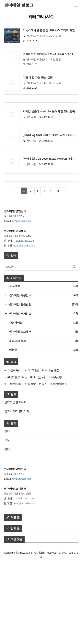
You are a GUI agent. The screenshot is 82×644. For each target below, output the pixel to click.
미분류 (43, 433)
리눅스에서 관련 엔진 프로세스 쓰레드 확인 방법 (52, 30)
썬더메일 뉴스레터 (43, 415)
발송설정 (57, 460)
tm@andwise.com (22, 304)
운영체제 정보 (43, 424)
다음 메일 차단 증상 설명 (38, 77)
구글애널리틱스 (17, 460)
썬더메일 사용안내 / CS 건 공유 (44, 36)
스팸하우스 (14, 453)
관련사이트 (43, 406)
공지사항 (31, 159)
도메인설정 (14, 467)
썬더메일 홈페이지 (15, 485)
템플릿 (32, 467)
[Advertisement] (41, 119)
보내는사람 (52, 453)
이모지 (40, 460)
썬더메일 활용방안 (43, 387)
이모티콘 (33, 453)
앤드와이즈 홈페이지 (17, 494)
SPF (45, 467)
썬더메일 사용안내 (43, 378)
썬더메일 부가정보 (43, 397)
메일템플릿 (60, 467)
